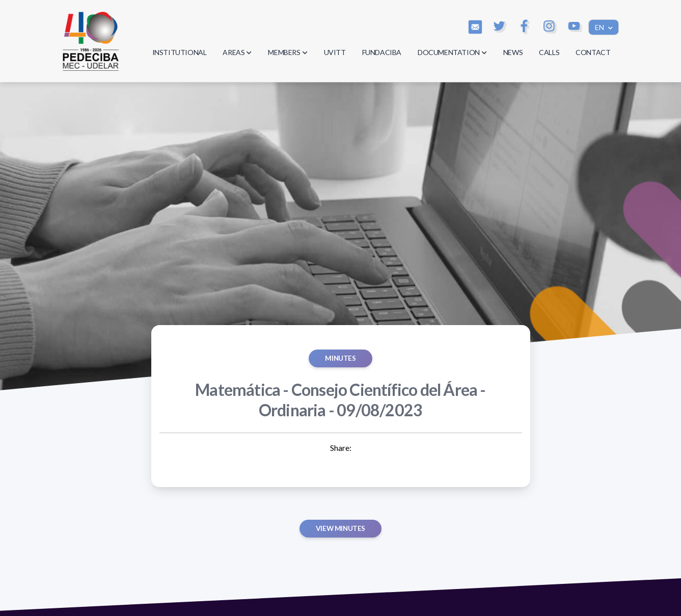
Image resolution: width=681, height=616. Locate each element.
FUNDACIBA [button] (382, 52)
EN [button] (600, 27)
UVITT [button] (335, 52)
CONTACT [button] (593, 52)
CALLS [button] (549, 52)
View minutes (340, 528)
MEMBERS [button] (288, 52)
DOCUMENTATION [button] (452, 52)
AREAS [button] (237, 52)
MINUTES (340, 358)
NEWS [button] (513, 52)
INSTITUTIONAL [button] (180, 52)
